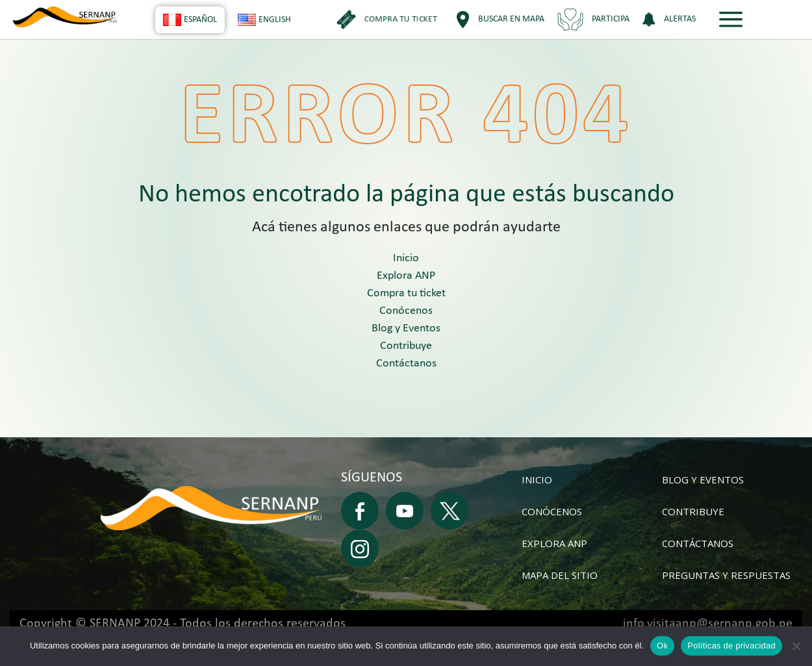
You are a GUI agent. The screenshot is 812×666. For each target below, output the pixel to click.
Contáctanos (406, 364)
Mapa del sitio (560, 575)
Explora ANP (406, 276)
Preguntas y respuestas (726, 575)
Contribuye (406, 346)
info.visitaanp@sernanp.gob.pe (708, 624)
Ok (662, 646)
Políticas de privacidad (731, 646)
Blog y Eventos (406, 328)
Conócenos (406, 311)
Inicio (406, 258)
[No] (796, 646)
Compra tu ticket (406, 293)
